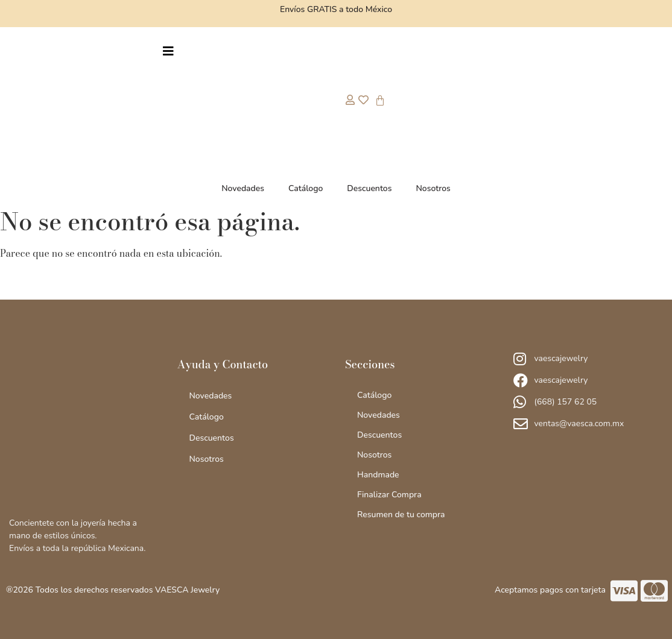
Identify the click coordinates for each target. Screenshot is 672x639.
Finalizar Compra (389, 495)
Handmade (378, 475)
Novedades (243, 188)
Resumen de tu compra (401, 515)
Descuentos (369, 188)
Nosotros (433, 188)
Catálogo (306, 188)
